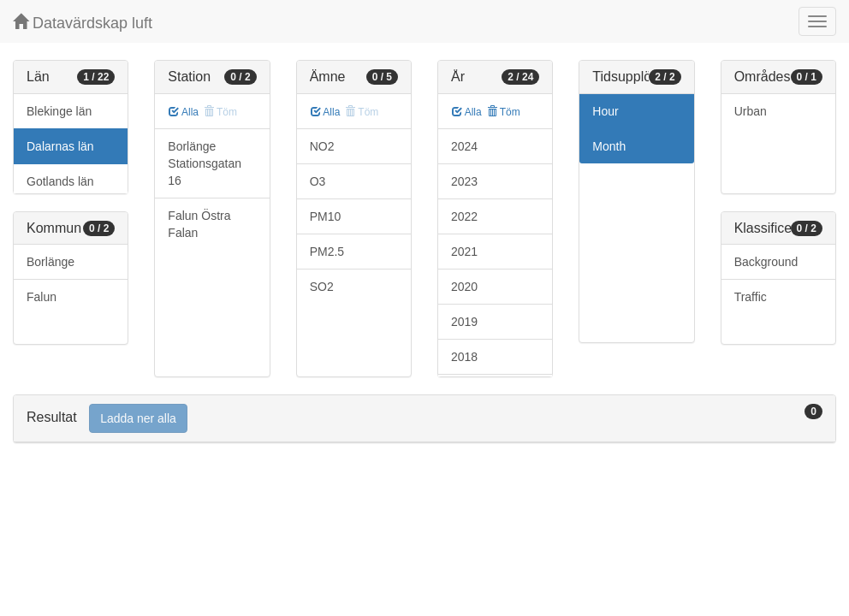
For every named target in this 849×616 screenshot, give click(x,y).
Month (609, 146)
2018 (464, 357)
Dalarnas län (60, 146)
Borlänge (50, 262)
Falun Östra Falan (199, 224)
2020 (464, 287)
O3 (318, 181)
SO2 (322, 287)
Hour (605, 111)
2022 (464, 216)
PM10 (326, 216)
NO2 (322, 146)
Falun (42, 297)
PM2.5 (327, 252)
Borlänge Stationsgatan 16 (205, 163)
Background (766, 262)
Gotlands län (60, 181)
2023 (464, 181)
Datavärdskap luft (83, 23)
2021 (464, 252)
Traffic (751, 297)
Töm (504, 112)
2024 (464, 146)
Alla (184, 112)
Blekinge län (59, 111)
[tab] (424, 419)
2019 (464, 322)
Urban (751, 111)
